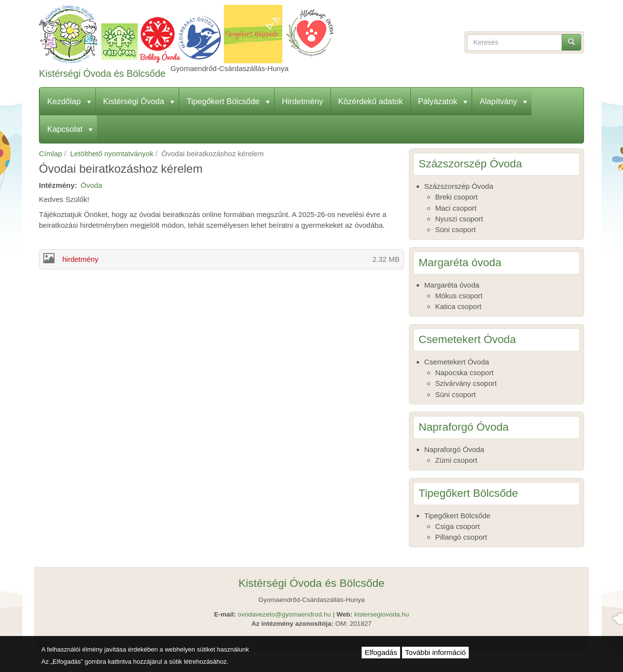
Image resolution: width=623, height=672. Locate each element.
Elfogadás (381, 652)
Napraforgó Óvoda (454, 449)
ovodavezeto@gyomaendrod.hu (285, 614)
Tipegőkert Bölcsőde (228, 101)
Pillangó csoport (461, 537)
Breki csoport (457, 197)
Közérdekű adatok (371, 101)
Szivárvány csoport (466, 383)
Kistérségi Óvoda (139, 101)
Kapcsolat (70, 129)
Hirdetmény (302, 101)
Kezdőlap (69, 101)
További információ (435, 652)
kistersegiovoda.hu (382, 614)
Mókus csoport (459, 296)
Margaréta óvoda (452, 285)
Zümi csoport (456, 460)
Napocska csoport (464, 372)
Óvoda (92, 185)
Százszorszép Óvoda (459, 186)
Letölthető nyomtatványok (112, 154)
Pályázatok (443, 101)
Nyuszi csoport (459, 219)
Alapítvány (503, 101)
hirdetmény (80, 259)
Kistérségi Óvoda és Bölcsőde (102, 73)
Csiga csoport (458, 526)
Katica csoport (458, 306)
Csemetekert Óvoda (457, 362)
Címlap (51, 154)
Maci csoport (456, 208)
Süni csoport (455, 229)
